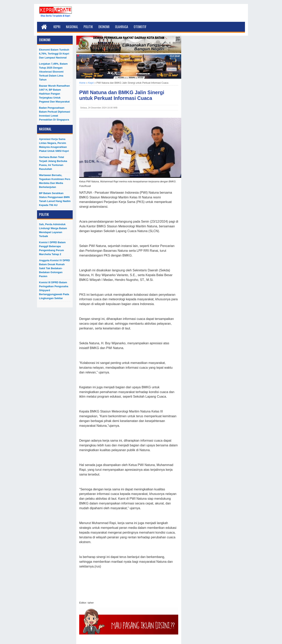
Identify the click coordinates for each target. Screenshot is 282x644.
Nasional (72, 27)
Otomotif (140, 27)
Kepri (57, 27)
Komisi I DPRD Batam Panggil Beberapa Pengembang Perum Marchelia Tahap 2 (52, 248)
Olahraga (122, 27)
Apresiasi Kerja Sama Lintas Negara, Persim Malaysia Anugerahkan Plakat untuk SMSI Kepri (54, 145)
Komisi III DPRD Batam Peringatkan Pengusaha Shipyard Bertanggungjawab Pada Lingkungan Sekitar (54, 290)
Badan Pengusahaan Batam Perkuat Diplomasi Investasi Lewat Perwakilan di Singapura (55, 114)
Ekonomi (104, 27)
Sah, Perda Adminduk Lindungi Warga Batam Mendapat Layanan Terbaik (53, 230)
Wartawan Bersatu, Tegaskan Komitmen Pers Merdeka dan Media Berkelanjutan (55, 181)
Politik (88, 27)
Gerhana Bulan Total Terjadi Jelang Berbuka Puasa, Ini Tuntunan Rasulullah (53, 163)
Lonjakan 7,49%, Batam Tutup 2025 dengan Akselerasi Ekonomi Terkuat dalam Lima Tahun (53, 72)
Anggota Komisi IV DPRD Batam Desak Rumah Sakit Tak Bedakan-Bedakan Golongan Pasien (54, 268)
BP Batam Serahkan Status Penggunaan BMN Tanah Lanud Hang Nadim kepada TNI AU (55, 199)
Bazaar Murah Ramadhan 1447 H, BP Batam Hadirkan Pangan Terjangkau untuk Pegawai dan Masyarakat (54, 94)
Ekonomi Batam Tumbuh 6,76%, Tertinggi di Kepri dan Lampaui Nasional (54, 54)
